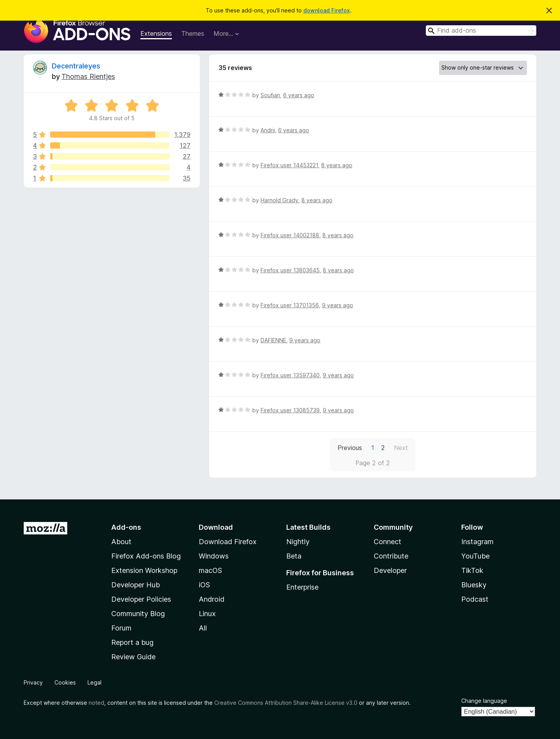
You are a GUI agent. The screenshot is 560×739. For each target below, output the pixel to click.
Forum (121, 628)
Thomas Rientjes (88, 76)
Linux (207, 614)
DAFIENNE (273, 340)
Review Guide (133, 657)
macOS (210, 570)
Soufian (270, 95)
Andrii (268, 130)
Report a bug (132, 642)
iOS (204, 585)
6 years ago (299, 95)
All (203, 628)
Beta (294, 556)
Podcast (475, 599)
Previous (350, 448)
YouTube (475, 556)
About (121, 542)
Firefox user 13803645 (290, 270)
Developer (390, 570)
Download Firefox (228, 542)
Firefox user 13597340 (290, 375)
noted (96, 703)
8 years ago (337, 165)
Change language (484, 701)
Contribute (391, 556)
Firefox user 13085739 (290, 410)
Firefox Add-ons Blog (146, 556)
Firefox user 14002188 (290, 235)
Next (401, 448)
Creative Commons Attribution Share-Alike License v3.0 (286, 703)
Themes (193, 33)
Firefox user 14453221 (289, 165)
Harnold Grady (279, 200)
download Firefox (327, 10)
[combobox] (481, 31)
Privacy (33, 682)
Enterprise (302, 587)
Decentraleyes (76, 66)
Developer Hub (136, 585)
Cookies (65, 682)
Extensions (156, 33)
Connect (388, 542)
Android (212, 599)
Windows (214, 556)
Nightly (298, 542)
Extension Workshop (144, 570)
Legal (94, 682)
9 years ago (338, 305)
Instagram (477, 542)
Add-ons (126, 527)
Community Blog (138, 614)
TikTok (472, 570)
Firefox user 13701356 (290, 305)
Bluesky (474, 585)
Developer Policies (141, 599)
